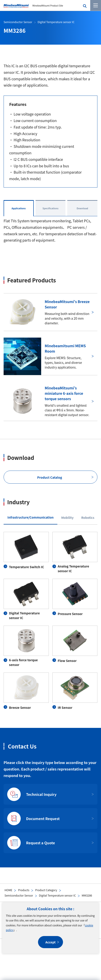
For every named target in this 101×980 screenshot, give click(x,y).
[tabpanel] (50, 621)
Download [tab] (82, 208)
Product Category (46, 890)
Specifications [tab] (50, 208)
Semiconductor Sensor (19, 895)
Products (24, 890)
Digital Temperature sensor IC (57, 895)
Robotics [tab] (88, 517)
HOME (8, 890)
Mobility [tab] (67, 517)
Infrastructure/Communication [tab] (30, 517)
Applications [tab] (19, 208)
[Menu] (96, 5)
